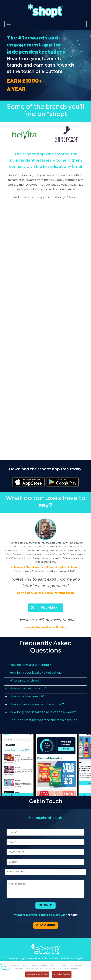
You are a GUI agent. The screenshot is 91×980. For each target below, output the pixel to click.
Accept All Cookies (62, 974)
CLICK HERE (46, 925)
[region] (45, 971)
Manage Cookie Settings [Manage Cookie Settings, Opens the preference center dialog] (37, 974)
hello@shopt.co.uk (45, 818)
